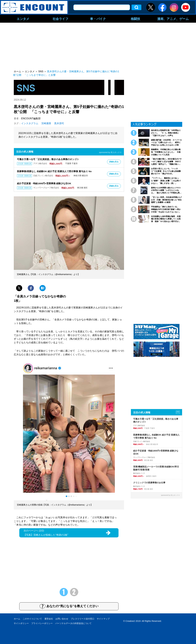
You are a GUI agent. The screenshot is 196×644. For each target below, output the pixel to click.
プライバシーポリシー (42, 623)
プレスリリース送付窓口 (83, 619)
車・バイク (98, 19)
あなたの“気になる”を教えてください (69, 606)
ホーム (17, 619)
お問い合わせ (62, 619)
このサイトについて (32, 619)
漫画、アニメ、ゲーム (173, 19)
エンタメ (23, 19)
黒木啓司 (59, 123)
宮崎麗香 (46, 123)
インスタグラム (30, 123)
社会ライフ (61, 19)
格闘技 (136, 19)
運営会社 (49, 619)
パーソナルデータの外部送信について (73, 623)
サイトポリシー (21, 623)
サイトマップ (103, 619)
